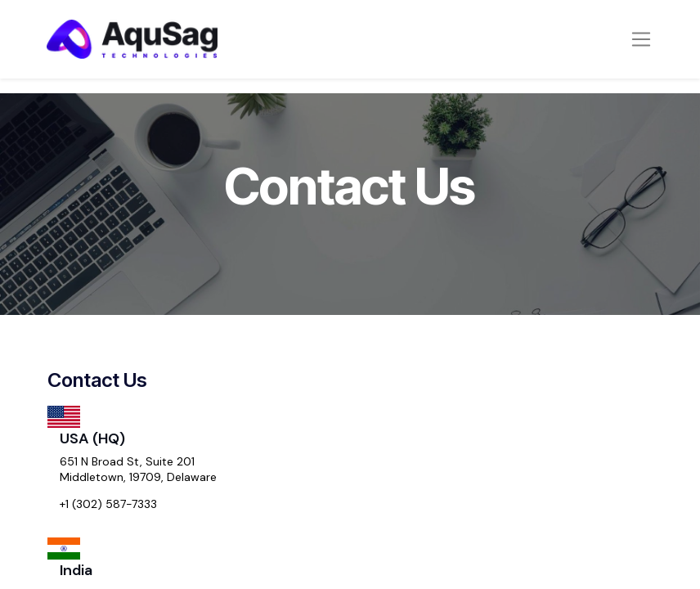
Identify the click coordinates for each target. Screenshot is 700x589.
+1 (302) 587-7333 (108, 504)
